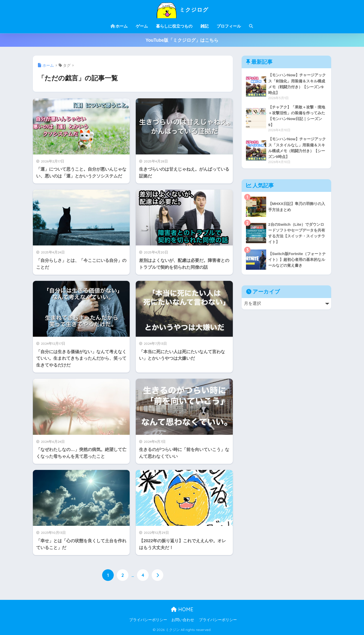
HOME (182, 609)
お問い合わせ (183, 620)
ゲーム (142, 26)
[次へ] (157, 575)
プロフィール (229, 26)
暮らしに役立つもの (174, 26)
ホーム (119, 26)
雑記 (204, 26)
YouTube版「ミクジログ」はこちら (182, 40)
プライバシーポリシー (148, 620)
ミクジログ (182, 10)
